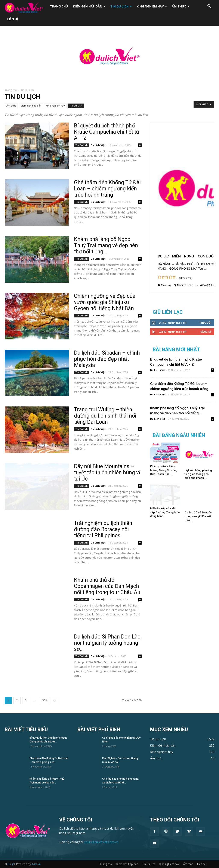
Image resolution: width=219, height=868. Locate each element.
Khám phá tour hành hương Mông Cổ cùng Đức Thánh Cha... (164, 470)
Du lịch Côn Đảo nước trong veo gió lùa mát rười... (198, 516)
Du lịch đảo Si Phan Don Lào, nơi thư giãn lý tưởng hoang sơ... (108, 643)
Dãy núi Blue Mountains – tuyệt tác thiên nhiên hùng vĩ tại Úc (107, 473)
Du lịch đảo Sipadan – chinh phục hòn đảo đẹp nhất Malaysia (107, 359)
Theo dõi (205, 323)
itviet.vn (36, 864)
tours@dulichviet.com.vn (101, 842)
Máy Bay (166, 285)
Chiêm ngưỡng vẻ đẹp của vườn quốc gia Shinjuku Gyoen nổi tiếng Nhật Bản (105, 302)
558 (45, 700)
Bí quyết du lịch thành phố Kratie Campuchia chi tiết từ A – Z (107, 132)
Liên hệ (13, 19)
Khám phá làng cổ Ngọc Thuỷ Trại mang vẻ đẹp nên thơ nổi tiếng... (106, 245)
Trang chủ (59, 6)
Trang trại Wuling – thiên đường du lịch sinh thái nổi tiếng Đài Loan (105, 416)
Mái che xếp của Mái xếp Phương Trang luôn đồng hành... (165, 512)
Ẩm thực (181, 6)
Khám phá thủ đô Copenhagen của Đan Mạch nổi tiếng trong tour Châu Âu (107, 586)
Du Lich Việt (98, 145)
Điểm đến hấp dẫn (89, 6)
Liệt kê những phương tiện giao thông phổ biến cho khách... (198, 474)
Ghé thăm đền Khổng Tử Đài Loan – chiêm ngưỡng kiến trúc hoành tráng (107, 189)
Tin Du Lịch (121, 6)
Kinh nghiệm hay (152, 6)
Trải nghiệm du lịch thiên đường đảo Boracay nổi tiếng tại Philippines (103, 529)
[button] (209, 7)
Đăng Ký (206, 332)
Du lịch (12, 864)
